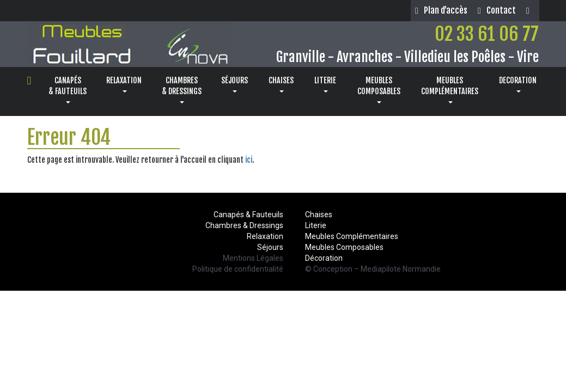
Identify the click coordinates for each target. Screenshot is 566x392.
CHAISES (281, 84)
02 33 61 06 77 (487, 34)
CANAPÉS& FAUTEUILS (68, 90)
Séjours (270, 247)
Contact (497, 10)
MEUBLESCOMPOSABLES (379, 90)
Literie (316, 225)
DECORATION (518, 84)
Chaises (319, 215)
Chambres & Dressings (244, 225)
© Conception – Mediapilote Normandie (373, 269)
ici (249, 160)
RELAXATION (124, 84)
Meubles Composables (344, 247)
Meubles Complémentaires (352, 236)
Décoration (324, 258)
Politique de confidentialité (238, 269)
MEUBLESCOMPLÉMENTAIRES (450, 90)
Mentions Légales (253, 258)
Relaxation (265, 236)
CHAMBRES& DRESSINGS (182, 90)
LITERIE (325, 84)
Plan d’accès (441, 10)
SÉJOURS (235, 84)
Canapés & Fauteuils (248, 215)
